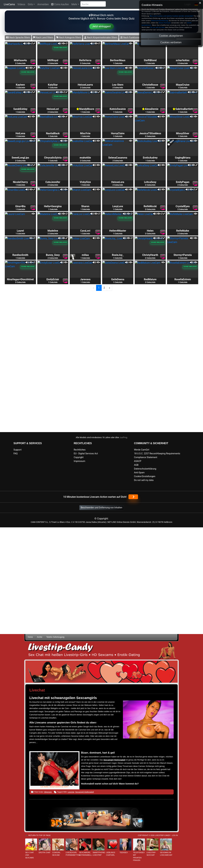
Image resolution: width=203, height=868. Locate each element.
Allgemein (48, 792)
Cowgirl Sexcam (56, 854)
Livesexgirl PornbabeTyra (72, 854)
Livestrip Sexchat (101, 650)
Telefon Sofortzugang (55, 637)
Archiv (40, 637)
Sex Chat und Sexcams (29, 855)
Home (30, 637)
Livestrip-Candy (163, 835)
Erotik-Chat (45, 852)
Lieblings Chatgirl (111, 854)
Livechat (71, 792)
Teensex (124, 852)
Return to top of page (39, 835)
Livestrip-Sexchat (151, 854)
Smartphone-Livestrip (99, 854)
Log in (175, 835)
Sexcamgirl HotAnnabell (84, 792)
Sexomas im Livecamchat (166, 854)
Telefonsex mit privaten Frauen (139, 856)
